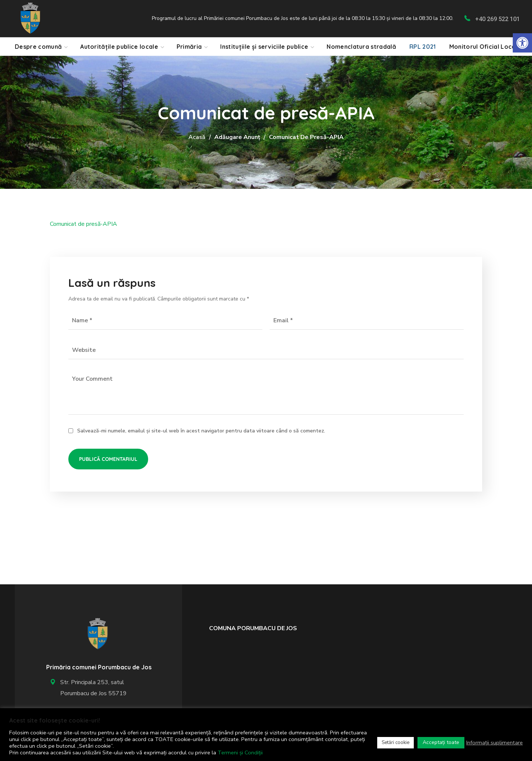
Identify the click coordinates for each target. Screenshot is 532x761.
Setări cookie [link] (395, 743)
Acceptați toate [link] (441, 742)
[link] (522, 43)
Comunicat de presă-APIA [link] (83, 224)
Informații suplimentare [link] (495, 743)
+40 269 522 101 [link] (497, 19)
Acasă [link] (197, 137)
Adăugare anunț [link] (237, 137)
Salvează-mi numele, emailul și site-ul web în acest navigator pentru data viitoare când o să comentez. (201, 431)
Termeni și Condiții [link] (240, 752)
